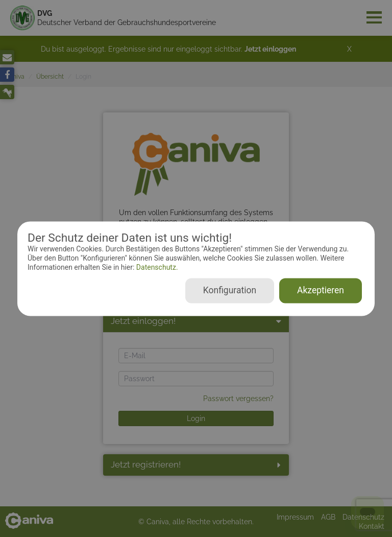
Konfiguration (230, 290)
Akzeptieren (321, 290)
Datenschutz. (156, 268)
